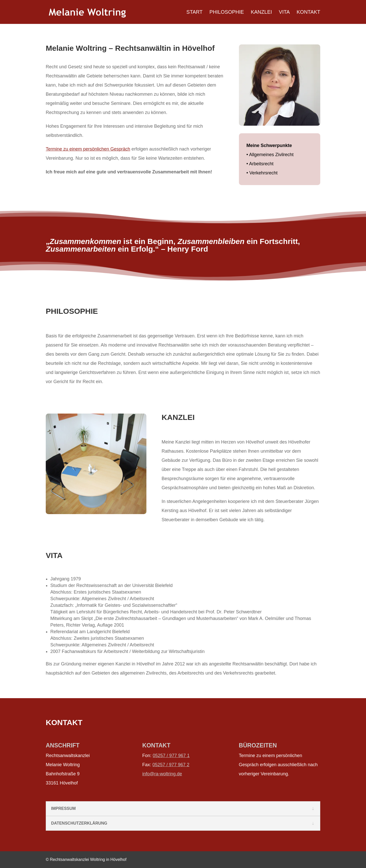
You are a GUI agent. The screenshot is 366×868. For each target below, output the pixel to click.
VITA (284, 12)
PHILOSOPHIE (227, 12)
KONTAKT (308, 12)
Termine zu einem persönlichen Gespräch (88, 149)
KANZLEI (261, 12)
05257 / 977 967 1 (171, 756)
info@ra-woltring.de (162, 774)
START (194, 12)
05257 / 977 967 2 (171, 765)
